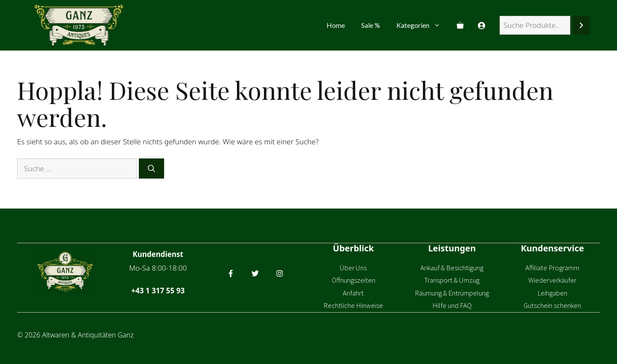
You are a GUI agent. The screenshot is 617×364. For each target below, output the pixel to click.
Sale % (371, 25)
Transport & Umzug (452, 280)
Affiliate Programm (552, 268)
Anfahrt (353, 293)
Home (336, 25)
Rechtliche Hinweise (353, 305)
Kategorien (422, 25)
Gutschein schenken (552, 305)
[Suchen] (581, 25)
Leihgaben (552, 293)
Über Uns (353, 268)
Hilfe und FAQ (452, 305)
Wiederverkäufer (552, 280)
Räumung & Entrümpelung (452, 293)
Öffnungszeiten (353, 280)
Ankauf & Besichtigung (452, 268)
